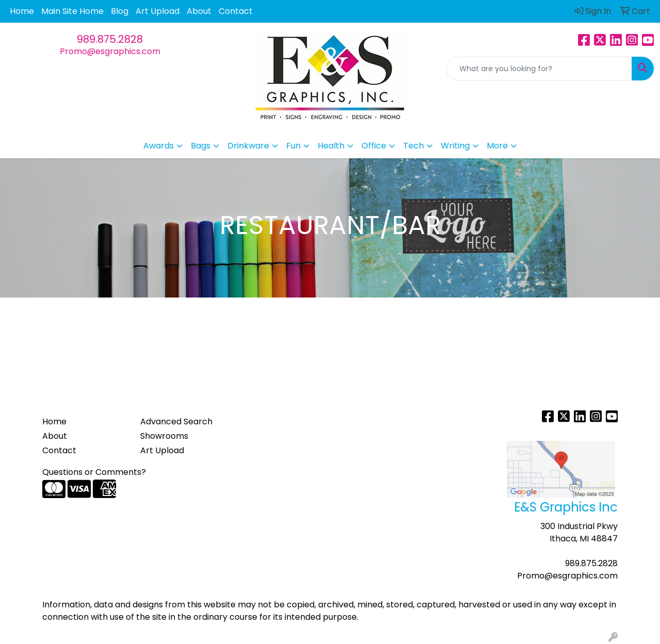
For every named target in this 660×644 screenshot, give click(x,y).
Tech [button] (414, 146)
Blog (120, 11)
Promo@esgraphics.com (110, 51)
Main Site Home (72, 11)
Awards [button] (159, 146)
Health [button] (331, 146)
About (199, 11)
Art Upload (158, 11)
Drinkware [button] (248, 146)
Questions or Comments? (94, 472)
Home (22, 11)
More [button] (497, 146)
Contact (236, 11)
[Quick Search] (539, 69)
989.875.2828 (110, 39)
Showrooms (164, 436)
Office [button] (374, 146)
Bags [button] (201, 146)
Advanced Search (176, 422)
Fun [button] (293, 146)
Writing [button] (455, 146)
